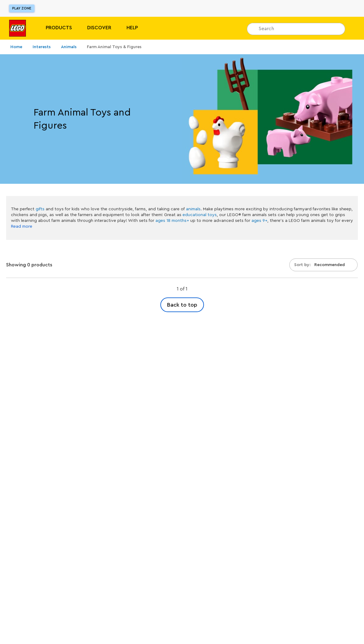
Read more (22, 226)
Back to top (182, 305)
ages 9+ (259, 221)
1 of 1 (182, 289)
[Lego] (18, 28)
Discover (99, 28)
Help (132, 28)
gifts (40, 209)
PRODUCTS (59, 28)
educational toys (200, 215)
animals (193, 209)
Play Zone (22, 8)
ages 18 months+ (172, 221)
